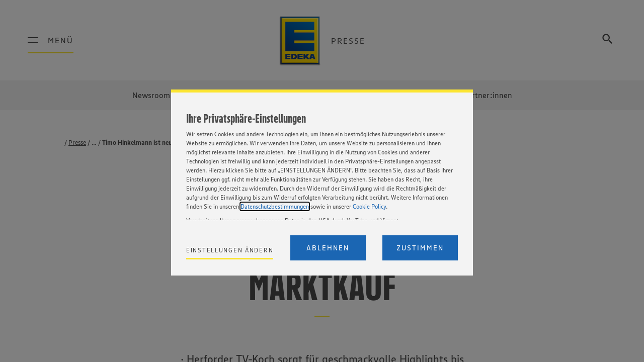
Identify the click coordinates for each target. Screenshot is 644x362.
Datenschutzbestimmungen (275, 206)
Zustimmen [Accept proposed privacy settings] (420, 248)
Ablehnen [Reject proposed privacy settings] (328, 248)
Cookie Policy (369, 206)
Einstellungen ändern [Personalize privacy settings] (230, 250)
